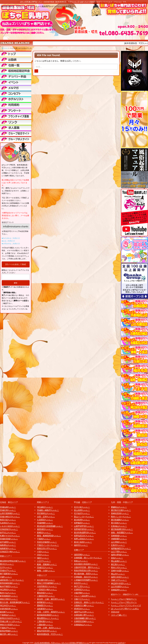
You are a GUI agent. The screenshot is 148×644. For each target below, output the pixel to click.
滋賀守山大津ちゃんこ (84, 612)
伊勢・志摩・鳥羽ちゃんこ (49, 628)
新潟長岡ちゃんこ (82, 520)
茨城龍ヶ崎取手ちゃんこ (48, 510)
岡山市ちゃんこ (118, 574)
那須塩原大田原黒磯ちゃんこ (50, 526)
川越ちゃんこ (6, 577)
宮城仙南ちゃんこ (8, 507)
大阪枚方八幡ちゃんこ (84, 605)
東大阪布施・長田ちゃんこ (86, 574)
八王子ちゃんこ (44, 561)
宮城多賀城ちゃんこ (9, 539)
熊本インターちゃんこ (121, 517)
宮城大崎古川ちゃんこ (10, 517)
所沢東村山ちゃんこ (46, 513)
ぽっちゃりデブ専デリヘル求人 (125, 609)
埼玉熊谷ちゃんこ (8, 589)
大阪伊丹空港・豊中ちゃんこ (87, 567)
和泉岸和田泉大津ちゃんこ (86, 570)
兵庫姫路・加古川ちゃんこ (86, 577)
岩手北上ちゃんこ (8, 532)
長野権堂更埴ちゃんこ (84, 529)
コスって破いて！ (119, 615)
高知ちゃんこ (117, 558)
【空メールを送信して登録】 (16, 264)
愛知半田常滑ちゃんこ (47, 631)
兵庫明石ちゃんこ (82, 589)
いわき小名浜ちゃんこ (10, 526)
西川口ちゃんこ (7, 564)
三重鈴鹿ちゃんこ (45, 625)
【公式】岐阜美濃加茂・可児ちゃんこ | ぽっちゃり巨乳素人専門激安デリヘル (61, 643)
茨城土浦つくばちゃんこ (11, 621)
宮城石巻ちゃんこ (8, 510)
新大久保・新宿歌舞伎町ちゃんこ (15, 602)
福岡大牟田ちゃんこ (120, 577)
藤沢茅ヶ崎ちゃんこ (9, 634)
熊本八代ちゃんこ (119, 567)
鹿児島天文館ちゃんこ (121, 510)
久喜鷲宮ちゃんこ (45, 520)
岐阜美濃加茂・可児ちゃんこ (50, 634)
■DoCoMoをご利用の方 (11, 238)
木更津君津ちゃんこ (9, 609)
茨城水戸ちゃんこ (8, 570)
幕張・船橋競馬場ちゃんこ (49, 536)
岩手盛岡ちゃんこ (8, 542)
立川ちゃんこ (6, 567)
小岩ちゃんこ (43, 552)
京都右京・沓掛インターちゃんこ (89, 602)
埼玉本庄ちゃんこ (8, 605)
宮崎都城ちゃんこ (119, 536)
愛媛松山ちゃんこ (119, 507)
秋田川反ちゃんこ (8, 520)
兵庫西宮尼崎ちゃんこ (84, 621)
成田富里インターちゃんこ (12, 580)
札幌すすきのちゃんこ (10, 536)
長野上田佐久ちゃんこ (84, 539)
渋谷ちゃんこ (43, 555)
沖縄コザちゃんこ (119, 580)
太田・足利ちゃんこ (46, 517)
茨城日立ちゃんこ (45, 567)
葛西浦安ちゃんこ (45, 529)
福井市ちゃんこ (81, 545)
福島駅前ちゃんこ (8, 548)
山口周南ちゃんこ (119, 542)
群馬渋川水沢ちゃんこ (10, 618)
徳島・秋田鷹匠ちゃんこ (122, 532)
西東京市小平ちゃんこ (47, 548)
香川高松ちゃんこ (119, 523)
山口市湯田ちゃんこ (120, 586)
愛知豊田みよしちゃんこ (48, 618)
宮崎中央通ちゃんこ (120, 571)
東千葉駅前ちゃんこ (9, 574)
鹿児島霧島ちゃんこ (120, 520)
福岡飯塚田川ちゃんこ (121, 548)
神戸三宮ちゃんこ (82, 586)
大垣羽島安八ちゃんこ (47, 586)
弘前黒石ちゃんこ (8, 523)
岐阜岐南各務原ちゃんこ (48, 615)
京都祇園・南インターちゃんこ (88, 558)
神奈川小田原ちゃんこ (10, 625)
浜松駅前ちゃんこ (45, 609)
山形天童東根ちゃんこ (10, 513)
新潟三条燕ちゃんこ (83, 542)
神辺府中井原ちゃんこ (121, 583)
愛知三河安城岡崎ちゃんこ (49, 583)
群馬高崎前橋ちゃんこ (10, 583)
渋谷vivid (115, 612)
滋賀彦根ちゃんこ (82, 555)
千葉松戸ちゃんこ (8, 628)
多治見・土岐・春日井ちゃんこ (51, 599)
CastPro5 (121, 643)
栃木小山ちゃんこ (8, 593)
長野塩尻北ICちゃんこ (84, 536)
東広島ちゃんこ (118, 564)
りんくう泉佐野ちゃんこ (85, 596)
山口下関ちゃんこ (119, 552)
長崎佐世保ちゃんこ (120, 513)
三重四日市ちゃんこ (46, 596)
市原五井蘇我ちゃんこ (47, 542)
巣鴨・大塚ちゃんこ (46, 571)
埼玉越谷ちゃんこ (45, 507)
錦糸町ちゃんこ (7, 612)
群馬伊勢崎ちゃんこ (9, 631)
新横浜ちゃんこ (44, 532)
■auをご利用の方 (8, 241)
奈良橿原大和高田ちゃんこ (86, 564)
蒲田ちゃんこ (43, 558)
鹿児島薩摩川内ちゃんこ (122, 529)
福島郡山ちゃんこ (8, 545)
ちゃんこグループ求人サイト (124, 602)
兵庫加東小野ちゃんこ (84, 615)
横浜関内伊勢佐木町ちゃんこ (13, 561)
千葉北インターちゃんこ (48, 545)
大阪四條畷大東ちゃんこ (85, 618)
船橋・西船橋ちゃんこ (47, 564)
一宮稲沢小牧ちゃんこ (47, 589)
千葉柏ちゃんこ (44, 539)
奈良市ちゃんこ (81, 583)
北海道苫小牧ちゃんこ (10, 552)
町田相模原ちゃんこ (9, 596)
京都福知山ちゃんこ (83, 625)
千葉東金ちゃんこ (8, 615)
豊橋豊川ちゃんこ (45, 605)
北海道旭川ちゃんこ (9, 529)
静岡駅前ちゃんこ (45, 602)
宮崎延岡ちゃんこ (119, 590)
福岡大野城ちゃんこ (120, 555)
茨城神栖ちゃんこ (45, 523)
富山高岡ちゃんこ (82, 510)
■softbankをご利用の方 (11, 244)
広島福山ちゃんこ (119, 526)
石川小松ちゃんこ (82, 507)
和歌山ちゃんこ (81, 561)
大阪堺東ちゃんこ (82, 593)
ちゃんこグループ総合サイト (124, 599)
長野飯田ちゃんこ (82, 523)
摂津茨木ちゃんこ (82, 609)
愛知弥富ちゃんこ (45, 593)
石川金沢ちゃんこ (82, 513)
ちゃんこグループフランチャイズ (126, 605)
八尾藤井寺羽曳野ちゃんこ (86, 580)
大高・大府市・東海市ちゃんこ (51, 612)
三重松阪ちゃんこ (45, 621)
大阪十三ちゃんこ (82, 599)
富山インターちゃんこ (84, 517)
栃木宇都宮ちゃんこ (9, 586)
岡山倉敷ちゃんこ (119, 561)
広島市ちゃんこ (118, 545)
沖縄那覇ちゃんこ (119, 539)
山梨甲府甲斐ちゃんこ (84, 526)
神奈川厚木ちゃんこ (9, 599)
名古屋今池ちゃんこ (46, 580)
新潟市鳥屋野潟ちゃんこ (85, 532)
